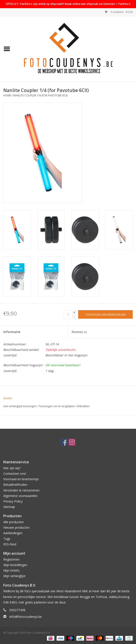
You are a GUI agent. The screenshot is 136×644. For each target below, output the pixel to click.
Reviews (79, 332)
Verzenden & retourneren (21, 490)
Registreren (11, 559)
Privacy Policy (13, 501)
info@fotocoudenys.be (26, 617)
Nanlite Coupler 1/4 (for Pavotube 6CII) (40, 95)
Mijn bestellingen (15, 565)
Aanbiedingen (13, 533)
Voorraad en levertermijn (21, 479)
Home (7, 95)
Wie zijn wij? (12, 468)
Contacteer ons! (15, 474)
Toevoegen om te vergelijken (57, 406)
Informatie (12, 332)
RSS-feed (10, 544)
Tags (7, 539)
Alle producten (14, 522)
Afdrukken (83, 406)
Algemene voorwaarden (20, 496)
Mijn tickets (11, 570)
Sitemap (9, 507)
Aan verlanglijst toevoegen (20, 406)
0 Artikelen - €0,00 (119, 12)
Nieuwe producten (16, 527)
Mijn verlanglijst (14, 576)
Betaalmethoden (15, 485)
